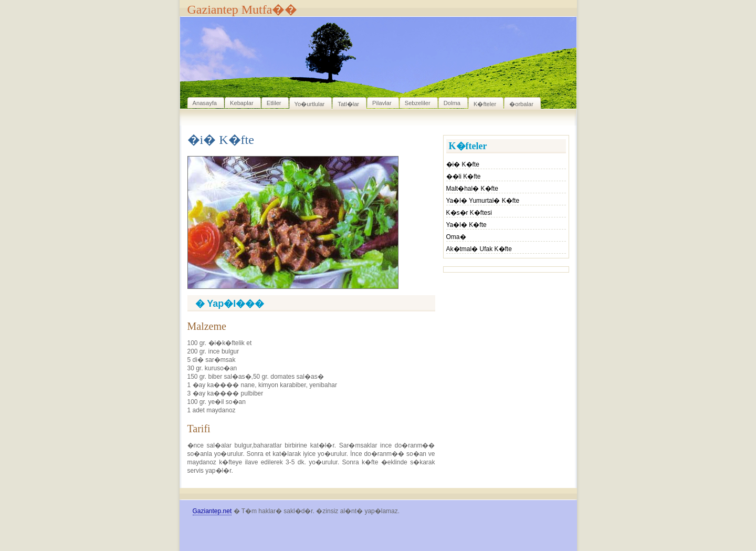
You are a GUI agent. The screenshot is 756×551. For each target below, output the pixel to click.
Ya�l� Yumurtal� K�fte (483, 201)
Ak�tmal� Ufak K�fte (479, 249)
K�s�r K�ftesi (469, 213)
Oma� (456, 237)
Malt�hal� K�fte (472, 189)
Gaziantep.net (212, 511)
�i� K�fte (463, 164)
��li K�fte (464, 176)
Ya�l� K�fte (466, 225)
